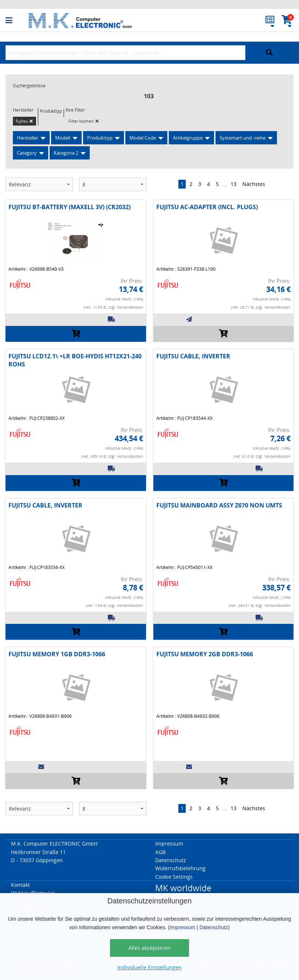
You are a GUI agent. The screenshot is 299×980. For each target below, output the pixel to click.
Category (27, 153)
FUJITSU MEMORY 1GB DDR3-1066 (57, 654)
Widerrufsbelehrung (180, 868)
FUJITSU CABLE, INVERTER (193, 356)
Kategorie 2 (66, 153)
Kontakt (20, 885)
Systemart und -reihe (243, 138)
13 (234, 184)
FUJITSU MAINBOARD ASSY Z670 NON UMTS (219, 505)
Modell (63, 138)
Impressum (182, 927)
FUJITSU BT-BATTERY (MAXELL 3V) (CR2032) (70, 207)
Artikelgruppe (188, 138)
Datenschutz (214, 927)
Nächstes (254, 184)
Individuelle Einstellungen (149, 967)
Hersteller (28, 138)
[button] (17, 21)
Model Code (143, 138)
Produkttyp (100, 138)
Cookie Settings (174, 877)
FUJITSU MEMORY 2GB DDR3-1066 (205, 654)
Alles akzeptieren (149, 948)
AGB (160, 852)
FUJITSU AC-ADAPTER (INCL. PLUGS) (207, 207)
